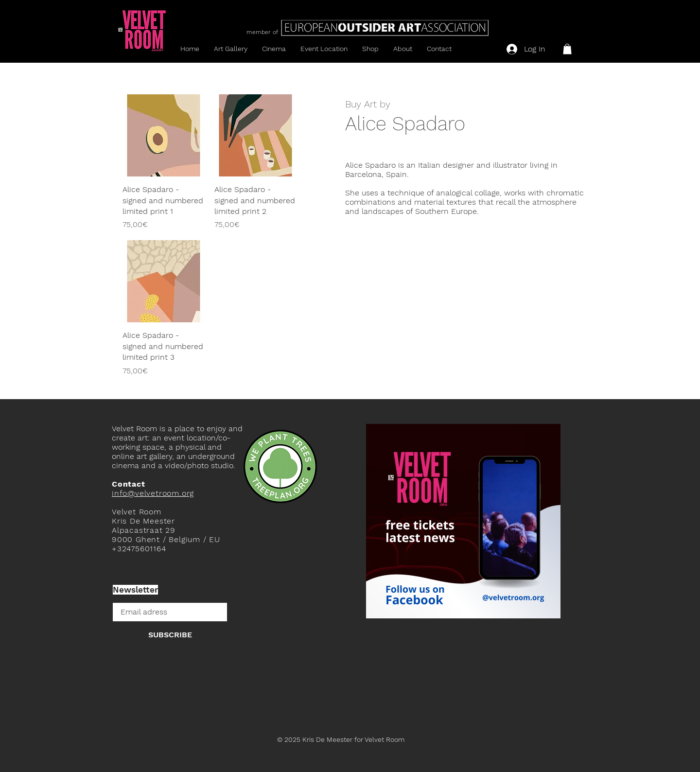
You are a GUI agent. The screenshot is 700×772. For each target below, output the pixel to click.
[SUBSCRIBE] (170, 635)
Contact (129, 484)
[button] (567, 49)
